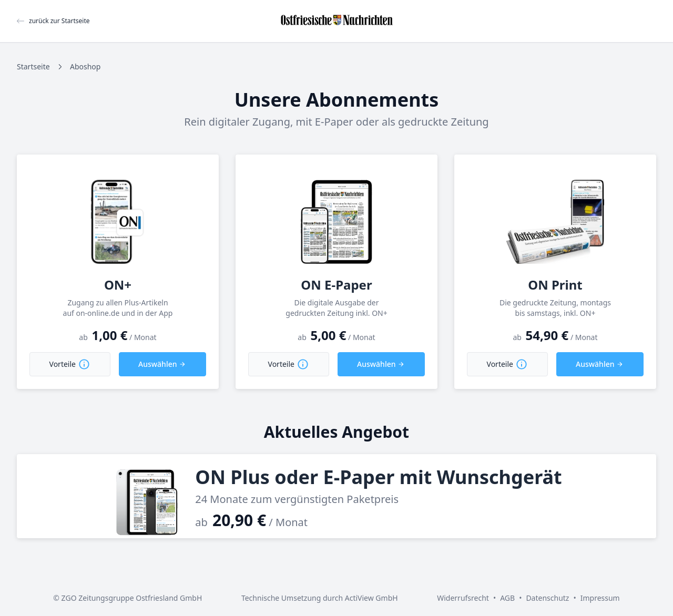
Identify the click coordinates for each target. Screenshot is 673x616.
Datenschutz (547, 598)
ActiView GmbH (371, 598)
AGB (507, 598)
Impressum (600, 598)
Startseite (33, 66)
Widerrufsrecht (463, 598)
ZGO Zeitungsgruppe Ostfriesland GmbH (132, 598)
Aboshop (85, 66)
